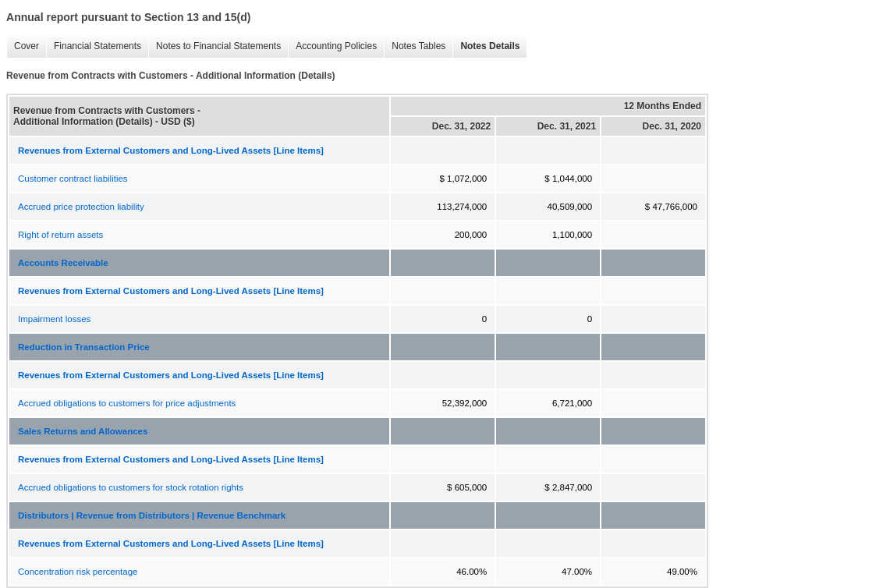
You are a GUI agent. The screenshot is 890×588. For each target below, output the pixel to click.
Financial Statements (94, 46)
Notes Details (486, 46)
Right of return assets (60, 235)
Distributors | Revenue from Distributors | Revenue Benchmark (152, 515)
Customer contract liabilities (73, 179)
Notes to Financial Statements (215, 46)
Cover (23, 46)
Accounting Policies (332, 46)
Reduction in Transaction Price (84, 347)
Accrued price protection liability (81, 207)
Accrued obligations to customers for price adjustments (127, 403)
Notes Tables (415, 46)
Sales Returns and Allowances (83, 431)
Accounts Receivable (63, 263)
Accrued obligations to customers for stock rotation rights (131, 487)
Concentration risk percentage (78, 572)
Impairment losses (54, 319)
